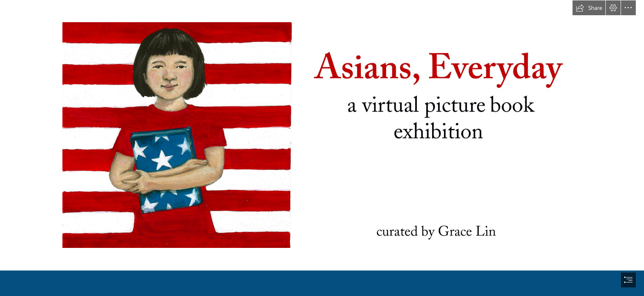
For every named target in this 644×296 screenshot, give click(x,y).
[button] (589, 8)
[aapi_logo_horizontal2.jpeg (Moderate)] (322, 135)
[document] (322, 148)
